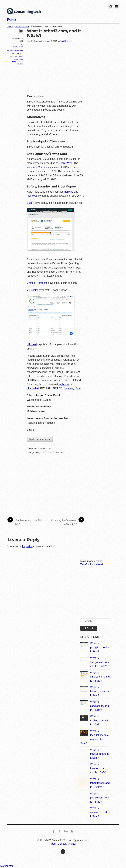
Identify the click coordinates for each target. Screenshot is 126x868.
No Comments (18, 53)
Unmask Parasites (37, 283)
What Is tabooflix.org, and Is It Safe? (100, 783)
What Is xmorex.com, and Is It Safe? (100, 677)
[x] (60, 831)
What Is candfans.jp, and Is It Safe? (99, 706)
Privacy (72, 844)
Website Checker (22, 27)
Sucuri (30, 203)
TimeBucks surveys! (92, 564)
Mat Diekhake (18, 47)
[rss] (72, 831)
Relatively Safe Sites (19, 58)
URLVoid (32, 344)
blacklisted (33, 388)
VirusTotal (32, 290)
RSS (14, 20)
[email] (66, 831)
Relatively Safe (72, 388)
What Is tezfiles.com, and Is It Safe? (100, 720)
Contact (62, 844)
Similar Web (66, 163)
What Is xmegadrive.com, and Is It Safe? (100, 662)
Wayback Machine (37, 167)
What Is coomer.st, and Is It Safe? (100, 812)
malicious (32, 196)
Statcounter (7, 866)
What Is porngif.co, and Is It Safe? (100, 647)
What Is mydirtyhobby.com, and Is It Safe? (67, 522)
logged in (27, 546)
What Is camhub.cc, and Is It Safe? (25, 522)
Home (10, 27)
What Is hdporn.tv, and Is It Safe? (99, 691)
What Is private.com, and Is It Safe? (99, 798)
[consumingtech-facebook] (54, 831)
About (53, 844)
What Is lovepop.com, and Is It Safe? (98, 768)
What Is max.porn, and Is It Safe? (100, 754)
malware (68, 192)
